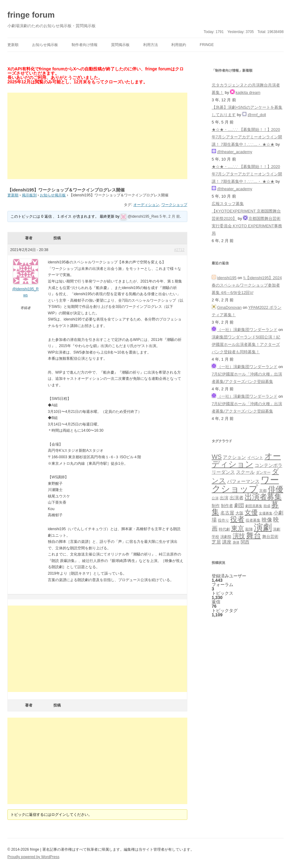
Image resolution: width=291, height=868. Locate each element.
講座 (227, 542)
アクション (234, 457)
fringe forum (31, 15)
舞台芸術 (270, 537)
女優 (251, 512)
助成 (267, 506)
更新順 (13, 45)
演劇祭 (226, 537)
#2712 (179, 250)
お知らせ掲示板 (45, 45)
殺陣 (249, 529)
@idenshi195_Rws (143, 216)
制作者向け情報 (85, 45)
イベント (255, 458)
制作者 (227, 506)
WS (217, 457)
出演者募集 (263, 497)
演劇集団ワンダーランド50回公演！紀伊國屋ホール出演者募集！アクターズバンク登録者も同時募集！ (246, 344)
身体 (236, 542)
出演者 (237, 498)
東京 (238, 528)
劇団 (239, 505)
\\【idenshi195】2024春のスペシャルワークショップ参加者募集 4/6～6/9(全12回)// (247, 285)
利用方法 (151, 45)
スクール (245, 472)
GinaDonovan (230, 307)
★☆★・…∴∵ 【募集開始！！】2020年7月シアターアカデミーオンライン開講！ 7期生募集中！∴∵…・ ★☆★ (247, 137)
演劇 (263, 527)
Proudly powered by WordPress (33, 857)
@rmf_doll (257, 115)
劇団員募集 (254, 506)
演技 (239, 536)
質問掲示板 (120, 45)
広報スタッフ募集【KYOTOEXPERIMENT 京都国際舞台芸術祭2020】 (246, 211)
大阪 (239, 513)
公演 (215, 498)
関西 (245, 542)
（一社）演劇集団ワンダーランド (247, 330)
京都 (263, 491)
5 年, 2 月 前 (170, 216)
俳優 (276, 489)
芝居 (216, 542)
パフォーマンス (243, 481)
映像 (267, 520)
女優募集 (266, 513)
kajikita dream (248, 92)
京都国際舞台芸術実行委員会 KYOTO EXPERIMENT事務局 (247, 226)
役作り (223, 520)
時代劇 (224, 529)
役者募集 (253, 520)
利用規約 (179, 45)
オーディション (146, 205)
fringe (207, 45)
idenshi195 (227, 278)
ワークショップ (174, 205)
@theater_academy (235, 152)
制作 (216, 506)
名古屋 (227, 513)
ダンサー (263, 472)
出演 (224, 498)
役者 (237, 519)
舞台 (254, 535)
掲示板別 (29, 195)
